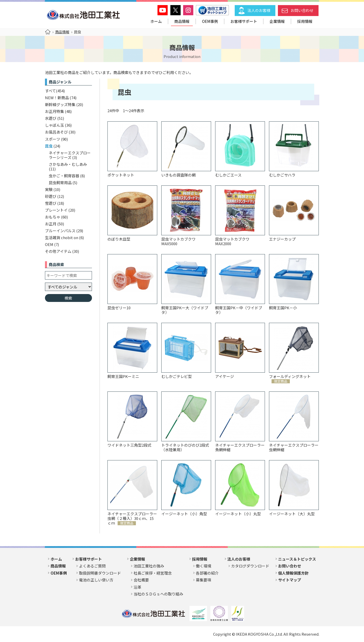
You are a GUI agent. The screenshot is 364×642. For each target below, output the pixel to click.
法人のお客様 (259, 10)
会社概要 (141, 580)
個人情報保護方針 (293, 573)
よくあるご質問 (92, 566)
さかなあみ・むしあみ (68, 164)
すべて (50, 91)
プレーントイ (56, 210)
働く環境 (203, 566)
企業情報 (277, 21)
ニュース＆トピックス (297, 559)
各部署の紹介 (207, 573)
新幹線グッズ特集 (60, 104)
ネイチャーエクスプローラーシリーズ (70, 155)
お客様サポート (244, 21)
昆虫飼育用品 (60, 183)
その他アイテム (58, 251)
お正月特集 (54, 111)
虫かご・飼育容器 (64, 176)
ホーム (156, 21)
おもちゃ (53, 217)
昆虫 (49, 146)
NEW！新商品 (57, 98)
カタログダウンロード (250, 566)
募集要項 (203, 580)
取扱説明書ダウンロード (100, 573)
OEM (49, 244)
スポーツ (53, 139)
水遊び (51, 118)
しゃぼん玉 (54, 125)
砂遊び (51, 196)
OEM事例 (210, 21)
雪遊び (51, 203)
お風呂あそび (56, 132)
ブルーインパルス (60, 231)
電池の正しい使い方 (96, 580)
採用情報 (305, 21)
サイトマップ (290, 580)
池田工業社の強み (149, 566)
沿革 (137, 587)
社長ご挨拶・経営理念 (153, 573)
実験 (49, 189)
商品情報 (182, 21)
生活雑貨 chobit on (62, 237)
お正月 (51, 224)
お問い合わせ (302, 10)
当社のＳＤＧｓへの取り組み (158, 594)
